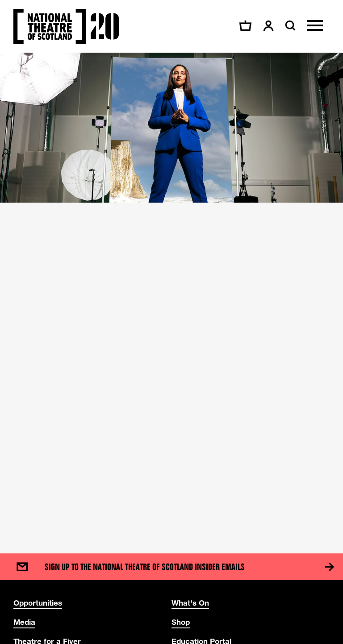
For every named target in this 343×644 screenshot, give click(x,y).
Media (24, 622)
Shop (181, 622)
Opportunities (38, 603)
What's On (190, 603)
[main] (171, 294)
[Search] (289, 25)
